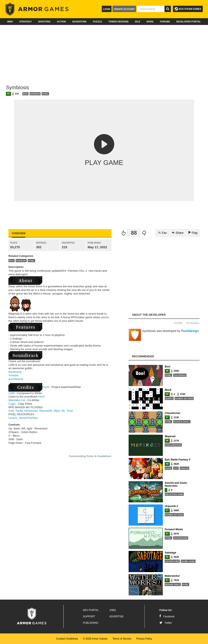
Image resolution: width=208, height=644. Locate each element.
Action (61, 22)
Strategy (25, 22)
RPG (25, 94)
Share (178, 233)
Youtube (13, 375)
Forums (165, 22)
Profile (178, 323)
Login (107, 9)
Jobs (113, 610)
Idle (138, 22)
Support (89, 617)
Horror (35, 94)
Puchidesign (190, 331)
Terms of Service (122, 639)
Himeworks (31, 411)
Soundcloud (16, 379)
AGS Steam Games (188, 9)
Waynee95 (46, 411)
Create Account (124, 9)
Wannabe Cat (17, 400)
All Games (193, 323)
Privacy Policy (144, 639)
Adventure (79, 22)
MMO (10, 22)
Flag (193, 233)
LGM (11, 393)
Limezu (13, 418)
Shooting (44, 22)
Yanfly (19, 411)
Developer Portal (189, 22)
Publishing (91, 623)
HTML (45, 94)
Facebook (167, 617)
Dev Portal (91, 610)
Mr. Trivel (67, 411)
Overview (19, 233)
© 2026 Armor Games (95, 639)
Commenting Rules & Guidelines (90, 456)
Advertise (117, 617)
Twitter (166, 623)
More (150, 22)
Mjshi (57, 411)
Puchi (46, 387)
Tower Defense (118, 22)
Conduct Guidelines (67, 639)
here (41, 397)
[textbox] (151, 9)
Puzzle (97, 22)
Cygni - (13, 404)
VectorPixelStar (28, 418)
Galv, (12, 411)
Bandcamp (15, 372)
